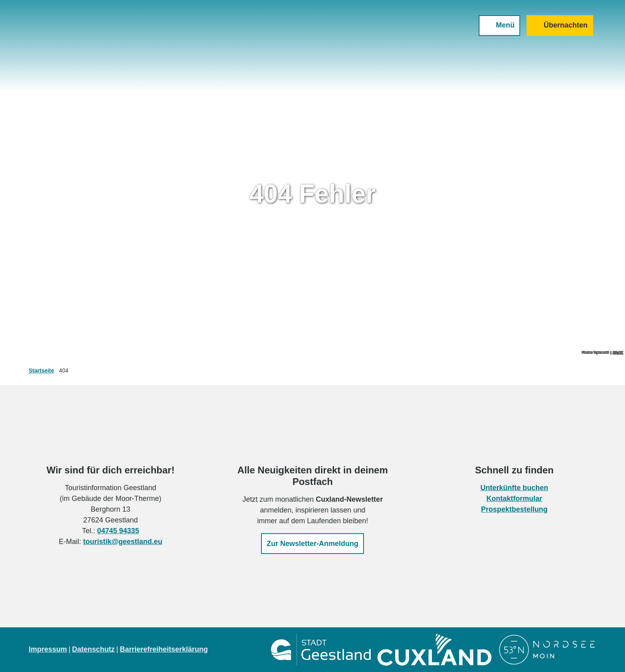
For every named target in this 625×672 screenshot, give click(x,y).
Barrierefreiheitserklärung (164, 649)
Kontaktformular (515, 499)
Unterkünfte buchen (515, 488)
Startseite (41, 370)
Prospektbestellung (514, 509)
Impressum (48, 649)
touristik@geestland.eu (123, 542)
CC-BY (618, 353)
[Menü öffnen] (499, 26)
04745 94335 (118, 531)
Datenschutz (93, 649)
